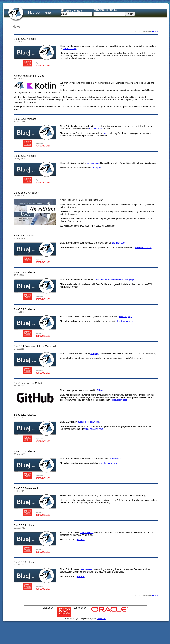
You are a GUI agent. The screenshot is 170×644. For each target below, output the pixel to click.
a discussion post (109, 463)
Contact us (101, 619)
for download (115, 459)
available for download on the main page (115, 280)
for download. (93, 163)
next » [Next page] (155, 31)
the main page (119, 243)
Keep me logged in (73, 11)
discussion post (119, 400)
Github (100, 390)
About (48, 13)
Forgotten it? (110, 10)
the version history (143, 247)
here (105, 133)
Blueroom (35, 13)
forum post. (97, 168)
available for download (88, 422)
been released (86, 533)
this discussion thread (127, 321)
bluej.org (94, 353)
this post (81, 540)
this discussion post (94, 429)
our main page (70, 49)
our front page (96, 129)
